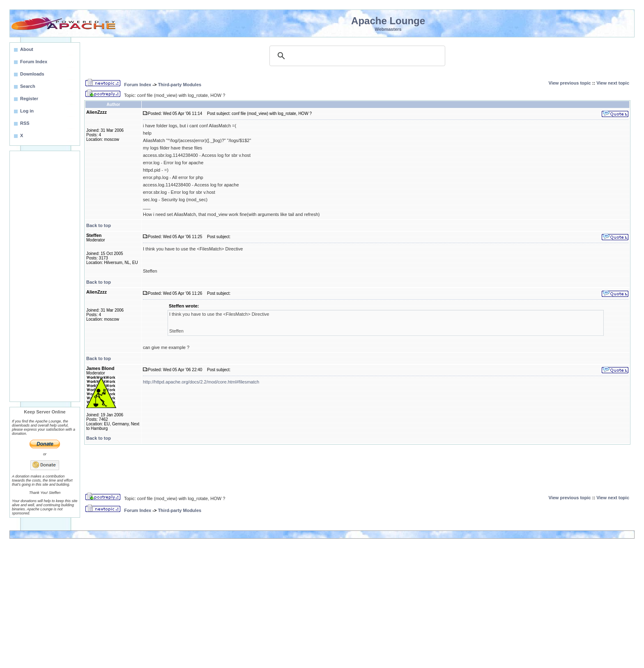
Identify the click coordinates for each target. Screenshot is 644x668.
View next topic (613, 83)
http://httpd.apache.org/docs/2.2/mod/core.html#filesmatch (201, 382)
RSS (25, 123)
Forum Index (138, 85)
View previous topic (570, 83)
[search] (356, 56)
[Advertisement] (45, 276)
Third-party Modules (179, 85)
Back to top (99, 225)
